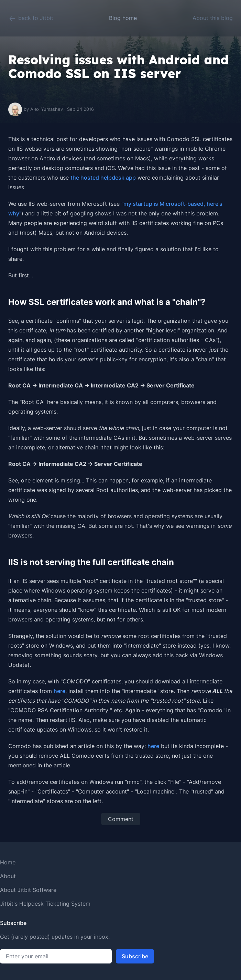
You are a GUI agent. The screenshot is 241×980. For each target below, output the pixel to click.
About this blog (213, 18)
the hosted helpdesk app (103, 178)
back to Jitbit (31, 19)
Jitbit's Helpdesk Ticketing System (45, 904)
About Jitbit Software (28, 890)
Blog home (123, 18)
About (8, 876)
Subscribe (135, 956)
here (59, 691)
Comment (121, 819)
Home (8, 862)
